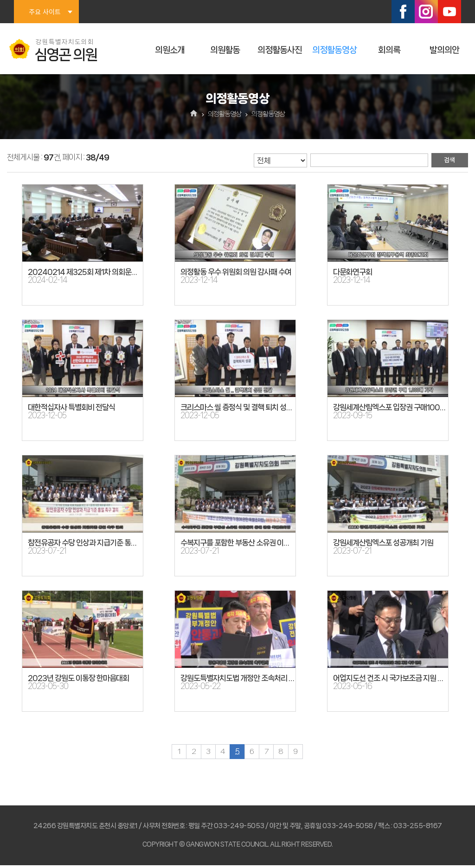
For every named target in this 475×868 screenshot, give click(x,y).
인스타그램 (426, 12)
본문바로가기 (0, 0)
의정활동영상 (334, 50)
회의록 (389, 50)
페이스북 (403, 12)
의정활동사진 (280, 50)
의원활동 (225, 50)
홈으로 (194, 114)
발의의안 (444, 50)
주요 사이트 (45, 12)
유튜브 (449, 12)
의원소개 (170, 50)
